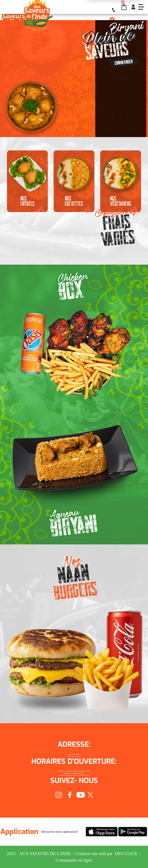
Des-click (126, 854)
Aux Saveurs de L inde (45, 854)
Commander (124, 62)
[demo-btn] (141, 7)
